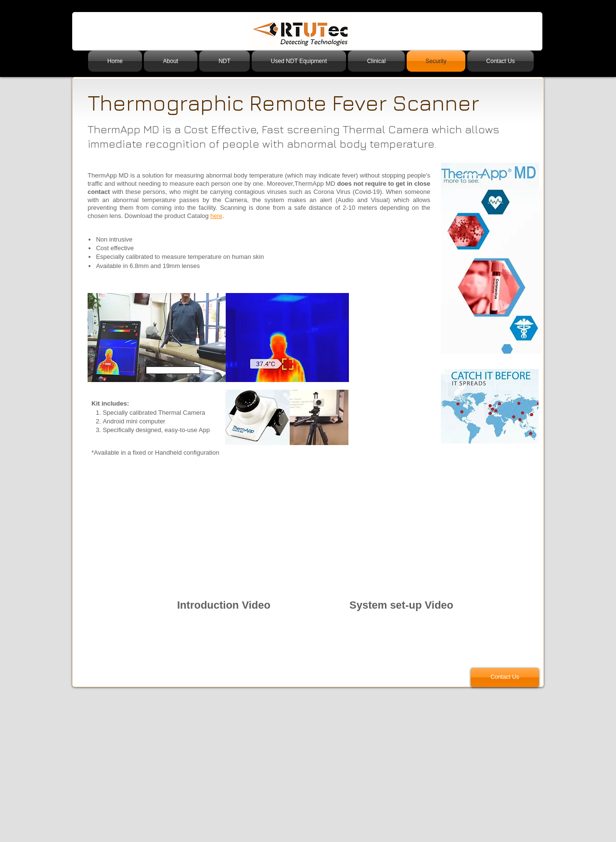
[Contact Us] (505, 677)
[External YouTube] (224, 544)
